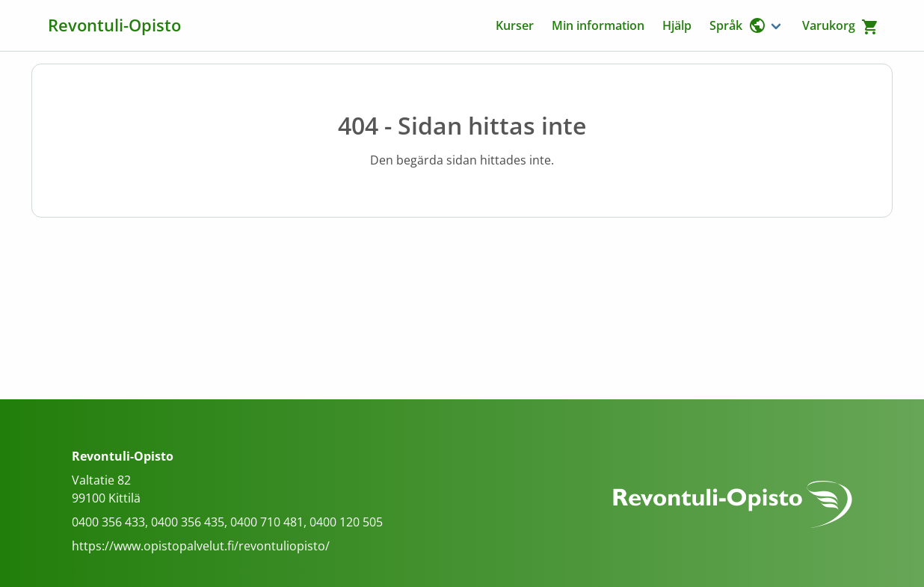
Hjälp (677, 25)
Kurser (515, 25)
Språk (738, 25)
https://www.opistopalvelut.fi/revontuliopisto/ (201, 546)
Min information (598, 25)
